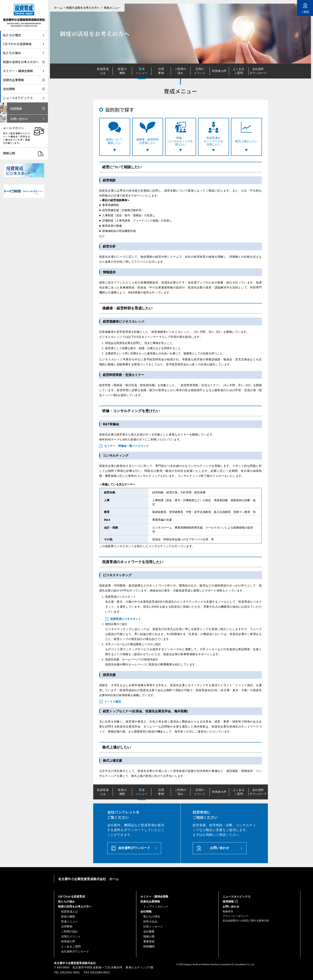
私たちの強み (66, 901)
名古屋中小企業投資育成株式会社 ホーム (88, 879)
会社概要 (149, 931)
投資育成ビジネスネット (126, 619)
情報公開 (149, 936)
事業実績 (149, 941)
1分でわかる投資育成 (71, 897)
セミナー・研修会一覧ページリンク (127, 446)
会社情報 (146, 911)
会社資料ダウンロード (258, 71)
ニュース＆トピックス (237, 897)
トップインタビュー (156, 906)
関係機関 (149, 946)
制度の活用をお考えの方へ (83, 8)
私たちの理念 (152, 916)
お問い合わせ (220, 848)
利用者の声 (219, 71)
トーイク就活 (113, 702)
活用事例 (161, 71)
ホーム (58, 8)
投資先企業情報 (150, 901)
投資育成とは (103, 71)
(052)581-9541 (70, 972)
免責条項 (228, 911)
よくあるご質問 (239, 71)
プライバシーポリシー (236, 916)
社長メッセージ (153, 926)
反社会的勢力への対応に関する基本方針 (246, 921)
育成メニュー (69, 921)
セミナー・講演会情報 (154, 897)
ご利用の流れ (180, 71)
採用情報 (228, 901)
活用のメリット (200, 71)
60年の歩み (151, 921)
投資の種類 (122, 71)
